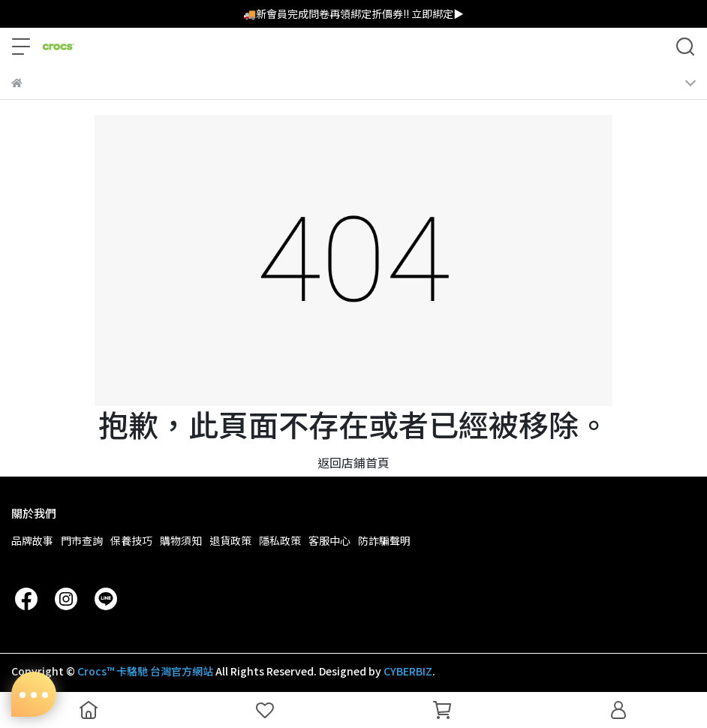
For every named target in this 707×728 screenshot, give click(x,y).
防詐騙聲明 (384, 540)
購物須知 (181, 540)
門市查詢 (82, 540)
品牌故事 (32, 540)
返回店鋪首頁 (353, 462)
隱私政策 (280, 540)
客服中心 (329, 540)
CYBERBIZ (408, 671)
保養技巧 (131, 540)
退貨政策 (230, 540)
